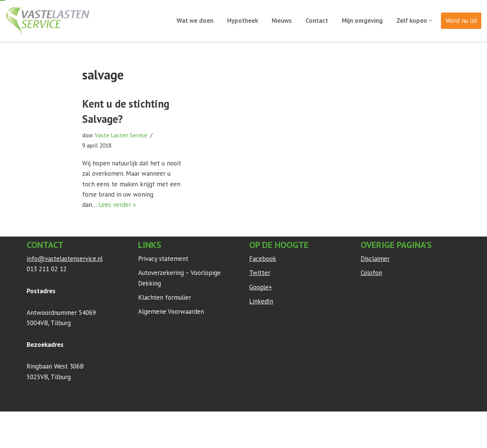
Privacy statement (163, 259)
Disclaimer (375, 259)
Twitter (260, 273)
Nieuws (282, 21)
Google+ (261, 287)
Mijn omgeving (362, 21)
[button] (431, 21)
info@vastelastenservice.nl (65, 259)
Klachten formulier (165, 297)
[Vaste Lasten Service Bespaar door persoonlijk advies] (48, 21)
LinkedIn (261, 301)
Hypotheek (243, 21)
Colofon (371, 273)
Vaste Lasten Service (121, 135)
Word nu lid (461, 21)
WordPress (127, 421)
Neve (34, 421)
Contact (317, 21)
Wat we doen (195, 21)
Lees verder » (117, 205)
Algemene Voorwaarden (171, 311)
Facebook (263, 259)
